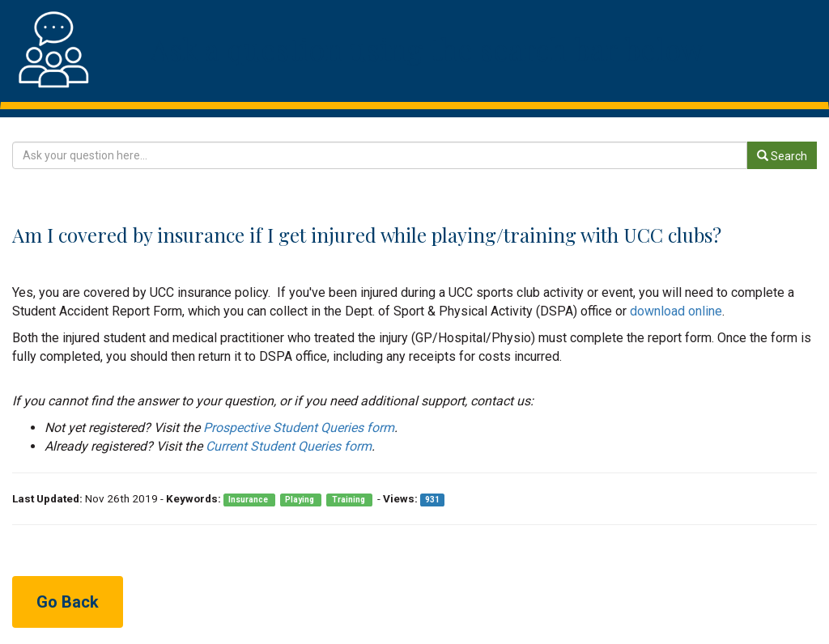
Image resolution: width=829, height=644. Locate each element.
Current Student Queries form (289, 446)
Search (782, 156)
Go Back (68, 602)
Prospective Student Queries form (299, 428)
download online (676, 311)
